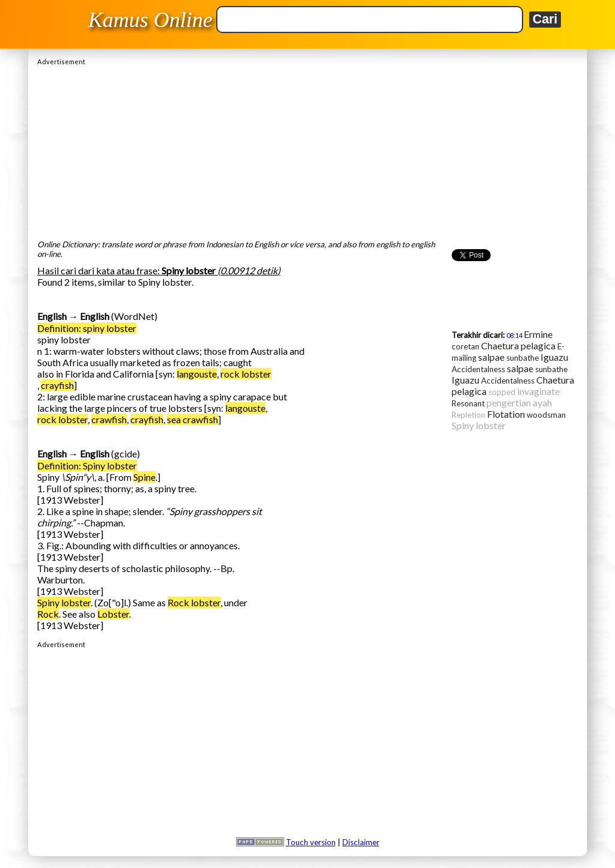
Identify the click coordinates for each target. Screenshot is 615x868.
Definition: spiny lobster (87, 328)
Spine (144, 477)
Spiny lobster (64, 602)
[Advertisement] (307, 149)
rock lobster (246, 374)
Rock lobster (194, 602)
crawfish (109, 419)
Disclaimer (361, 842)
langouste (197, 374)
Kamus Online (150, 20)
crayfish (57, 385)
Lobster (113, 614)
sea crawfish (192, 419)
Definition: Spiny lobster (87, 466)
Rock (48, 614)
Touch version (311, 842)
